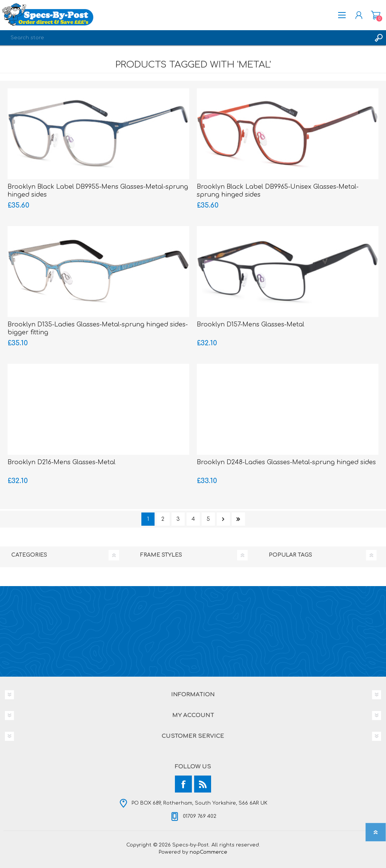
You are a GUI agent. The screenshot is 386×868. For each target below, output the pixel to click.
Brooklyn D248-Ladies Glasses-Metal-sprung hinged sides (286, 462)
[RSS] (203, 784)
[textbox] (185, 38)
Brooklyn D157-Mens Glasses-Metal (250, 325)
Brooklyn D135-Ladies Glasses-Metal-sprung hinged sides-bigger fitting (98, 329)
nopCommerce (208, 852)
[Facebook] (183, 784)
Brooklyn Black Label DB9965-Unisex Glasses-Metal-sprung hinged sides (278, 191)
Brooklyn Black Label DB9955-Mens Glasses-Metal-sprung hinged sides (98, 191)
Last (238, 519)
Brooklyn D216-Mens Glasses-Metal (61, 462)
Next (223, 519)
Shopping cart (376, 15)
